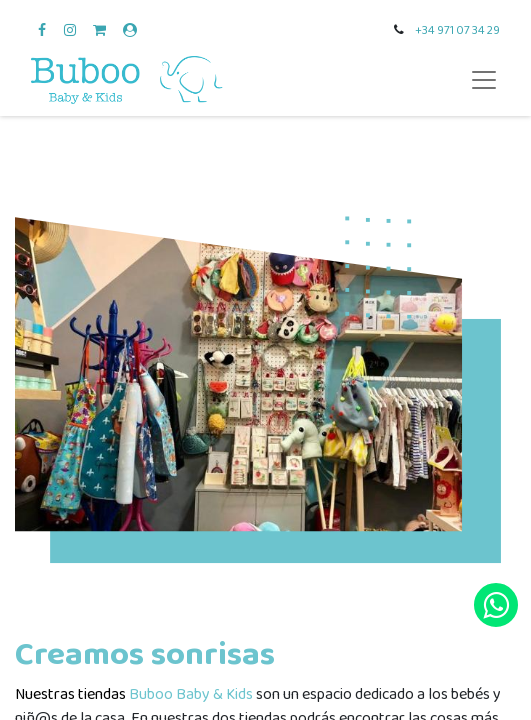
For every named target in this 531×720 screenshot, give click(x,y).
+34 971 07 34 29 (457, 30)
